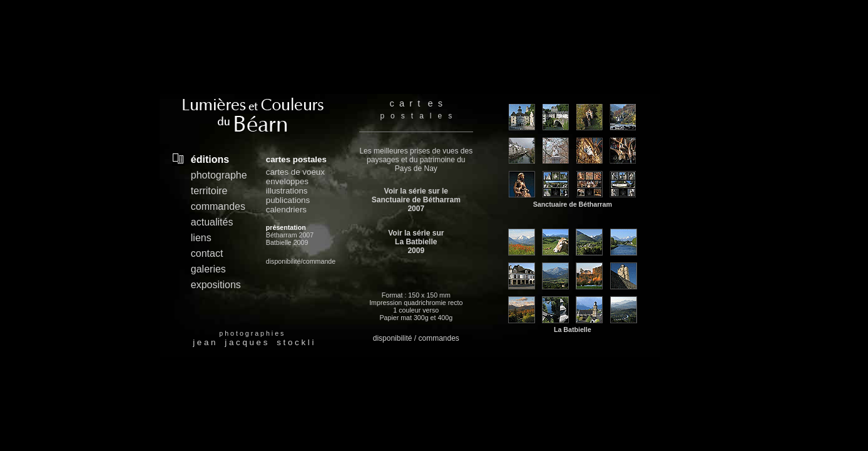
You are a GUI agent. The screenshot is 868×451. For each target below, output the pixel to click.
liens (201, 238)
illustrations (287, 191)
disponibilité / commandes (416, 338)
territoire (209, 191)
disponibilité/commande (301, 261)
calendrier (284, 210)
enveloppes (287, 181)
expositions (216, 285)
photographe (219, 175)
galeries (208, 269)
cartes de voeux (295, 172)
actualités (212, 222)
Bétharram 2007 (290, 235)
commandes (218, 206)
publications (288, 200)
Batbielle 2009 (287, 242)
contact (207, 253)
